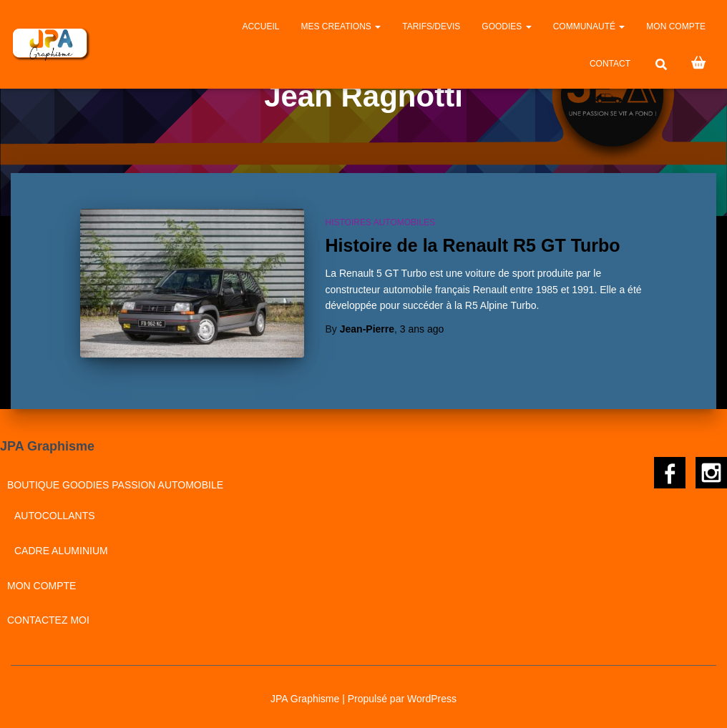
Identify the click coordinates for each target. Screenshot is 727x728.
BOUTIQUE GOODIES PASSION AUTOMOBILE (115, 485)
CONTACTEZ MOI (48, 620)
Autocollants (55, 516)
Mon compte (676, 26)
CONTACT (610, 64)
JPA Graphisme (305, 699)
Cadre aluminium (61, 551)
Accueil (260, 26)
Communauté (589, 26)
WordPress (432, 699)
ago (422, 329)
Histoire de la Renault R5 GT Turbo (473, 245)
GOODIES (506, 26)
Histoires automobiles (381, 222)
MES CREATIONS (341, 26)
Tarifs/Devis (431, 26)
